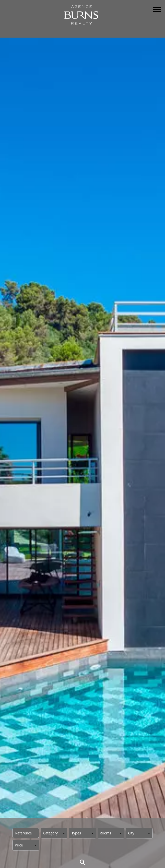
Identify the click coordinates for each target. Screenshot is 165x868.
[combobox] (54, 833)
